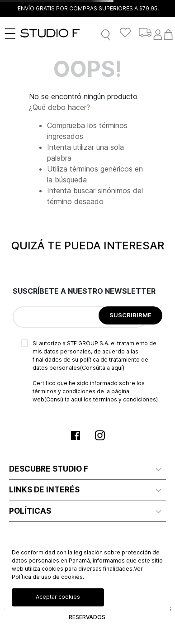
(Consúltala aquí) (102, 368)
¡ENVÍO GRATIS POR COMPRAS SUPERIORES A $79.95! (87, 8)
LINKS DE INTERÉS (44, 490)
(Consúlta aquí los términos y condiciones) (101, 399)
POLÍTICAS (30, 511)
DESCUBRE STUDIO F (49, 469)
